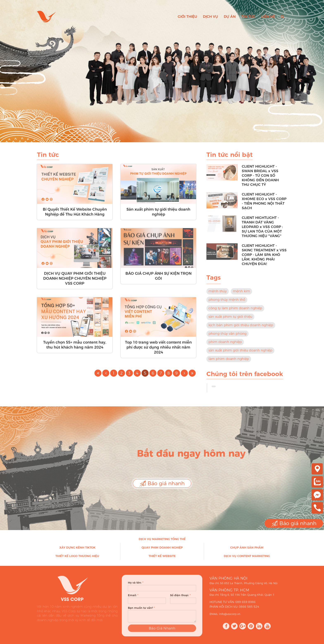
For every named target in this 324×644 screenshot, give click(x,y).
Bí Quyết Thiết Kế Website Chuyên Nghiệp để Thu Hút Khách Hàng (75, 214)
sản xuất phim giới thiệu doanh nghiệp (240, 353)
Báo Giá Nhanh (162, 633)
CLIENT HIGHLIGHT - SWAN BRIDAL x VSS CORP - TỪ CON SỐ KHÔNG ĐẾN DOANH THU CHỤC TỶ (260, 178)
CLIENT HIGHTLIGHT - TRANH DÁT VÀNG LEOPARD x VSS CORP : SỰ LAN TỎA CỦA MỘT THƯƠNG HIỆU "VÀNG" (262, 229)
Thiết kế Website (162, 559)
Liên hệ (268, 17)
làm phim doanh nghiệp (229, 361)
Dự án (230, 17)
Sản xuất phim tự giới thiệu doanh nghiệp (158, 214)
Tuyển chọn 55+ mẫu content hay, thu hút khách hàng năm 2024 (75, 347)
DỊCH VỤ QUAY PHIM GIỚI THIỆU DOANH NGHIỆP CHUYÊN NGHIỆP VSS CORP (75, 281)
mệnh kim (241, 294)
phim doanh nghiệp (225, 344)
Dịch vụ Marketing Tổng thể (162, 542)
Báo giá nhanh (162, 484)
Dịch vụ (210, 17)
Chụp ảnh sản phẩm (247, 550)
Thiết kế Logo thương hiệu (77, 559)
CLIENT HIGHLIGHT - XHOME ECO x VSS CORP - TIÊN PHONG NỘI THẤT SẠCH (264, 204)
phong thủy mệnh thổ (227, 302)
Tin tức (248, 17)
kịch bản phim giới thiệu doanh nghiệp (241, 327)
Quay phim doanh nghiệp (162, 550)
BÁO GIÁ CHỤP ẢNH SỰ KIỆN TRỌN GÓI (158, 278)
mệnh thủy (218, 294)
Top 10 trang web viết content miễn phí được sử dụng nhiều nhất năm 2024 (158, 350)
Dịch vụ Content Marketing (247, 559)
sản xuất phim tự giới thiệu (230, 319)
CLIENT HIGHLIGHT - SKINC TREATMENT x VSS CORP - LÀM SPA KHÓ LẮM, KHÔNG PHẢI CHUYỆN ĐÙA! (264, 257)
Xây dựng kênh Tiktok (77, 550)
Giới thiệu (187, 17)
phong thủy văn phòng (228, 336)
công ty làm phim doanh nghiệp (235, 311)
